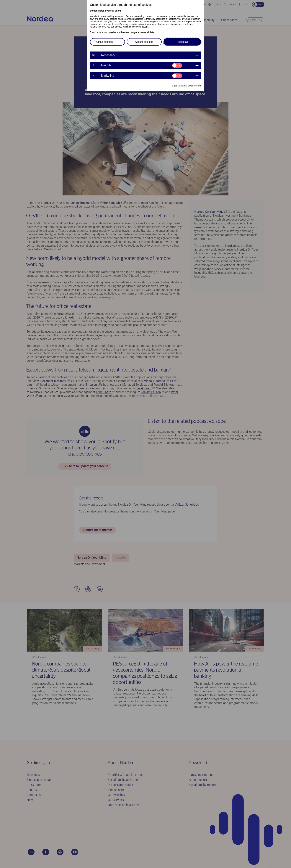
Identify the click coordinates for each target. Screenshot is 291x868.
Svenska (110, 11)
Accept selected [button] (144, 42)
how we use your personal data (138, 32)
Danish (94, 11)
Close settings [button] (104, 42)
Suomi (118, 11)
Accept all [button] (182, 42)
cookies (112, 32)
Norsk (101, 11)
